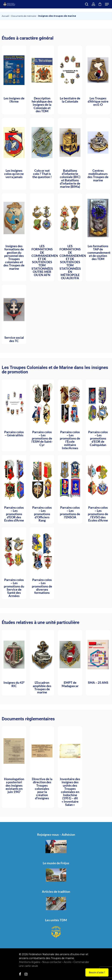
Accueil (5, 16)
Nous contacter (52, 962)
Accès (67, 962)
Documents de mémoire (24, 16)
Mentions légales (29, 962)
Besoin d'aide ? (97, 972)
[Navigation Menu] (107, 4)
